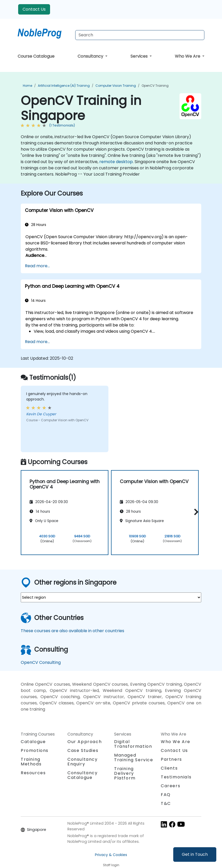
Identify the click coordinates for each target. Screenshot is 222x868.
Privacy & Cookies (111, 855)
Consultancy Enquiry (83, 762)
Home (27, 86)
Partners (171, 759)
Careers (171, 786)
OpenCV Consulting (41, 662)
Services (140, 56)
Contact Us (34, 9)
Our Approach (85, 742)
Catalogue (33, 742)
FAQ (166, 795)
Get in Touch (195, 854)
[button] (195, 512)
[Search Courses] (140, 35)
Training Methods (31, 762)
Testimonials (176, 777)
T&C (166, 803)
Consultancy (91, 56)
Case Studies (83, 750)
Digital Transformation (133, 744)
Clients (169, 768)
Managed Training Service (134, 757)
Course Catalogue (36, 56)
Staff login (111, 865)
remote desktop (116, 162)
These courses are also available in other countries (72, 631)
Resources (33, 773)
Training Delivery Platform (125, 773)
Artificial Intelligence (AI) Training (64, 86)
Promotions (35, 750)
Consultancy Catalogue (83, 775)
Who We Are (188, 56)
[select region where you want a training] (111, 597)
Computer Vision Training (116, 86)
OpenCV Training (155, 86)
